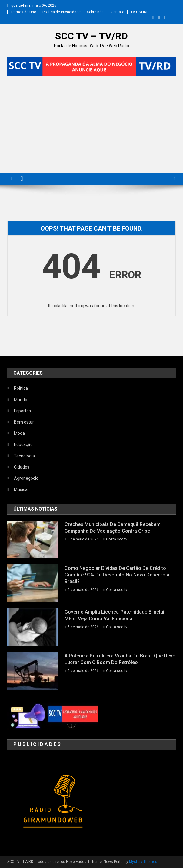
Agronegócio (26, 478)
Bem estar (24, 422)
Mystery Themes (143, 862)
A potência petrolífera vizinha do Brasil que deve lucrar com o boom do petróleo (120, 659)
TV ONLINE (140, 12)
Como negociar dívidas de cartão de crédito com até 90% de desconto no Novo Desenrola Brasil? (117, 575)
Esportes (22, 411)
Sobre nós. (96, 12)
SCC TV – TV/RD (91, 36)
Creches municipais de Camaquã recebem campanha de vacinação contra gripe (113, 528)
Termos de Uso (23, 12)
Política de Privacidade (62, 12)
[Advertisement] (91, 127)
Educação (23, 444)
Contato (118, 12)
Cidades (22, 467)
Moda (19, 433)
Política (21, 388)
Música (21, 489)
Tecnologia (24, 456)
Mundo (21, 400)
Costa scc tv (117, 539)
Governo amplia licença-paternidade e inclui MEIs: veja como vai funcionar (114, 615)
